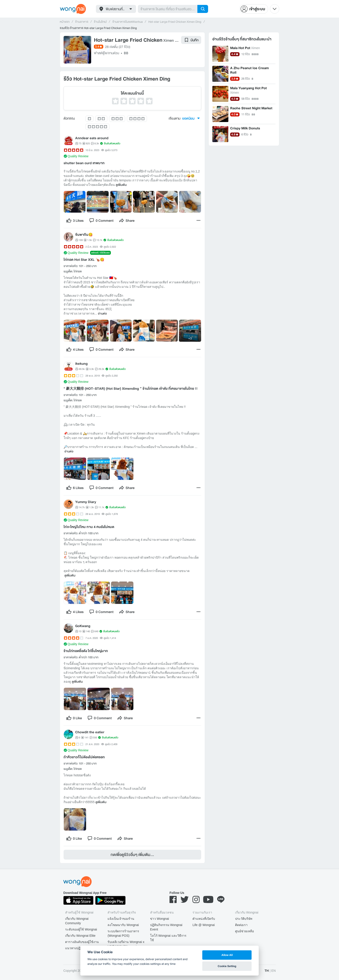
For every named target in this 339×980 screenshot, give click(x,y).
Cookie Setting (227, 966)
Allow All (227, 955)
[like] (75, 220)
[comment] (101, 220)
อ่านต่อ (102, 314)
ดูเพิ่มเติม (121, 185)
